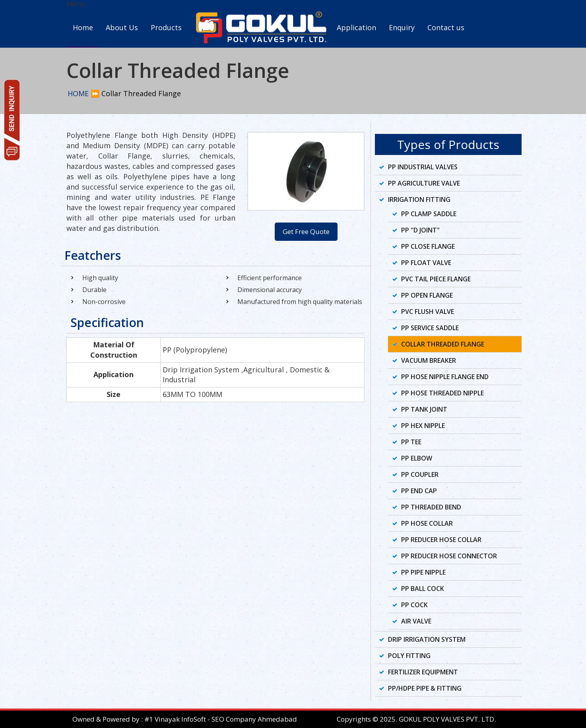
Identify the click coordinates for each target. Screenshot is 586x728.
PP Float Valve (426, 263)
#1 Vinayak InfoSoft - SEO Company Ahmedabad (221, 719)
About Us (122, 27)
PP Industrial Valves (423, 167)
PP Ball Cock (423, 589)
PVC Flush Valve (428, 312)
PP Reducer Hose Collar (441, 540)
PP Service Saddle (430, 328)
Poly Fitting (409, 656)
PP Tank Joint (424, 409)
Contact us (446, 27)
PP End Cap (419, 491)
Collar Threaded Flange (443, 344)
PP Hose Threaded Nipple (442, 393)
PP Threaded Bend (431, 507)
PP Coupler (420, 474)
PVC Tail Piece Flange (436, 279)
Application (356, 27)
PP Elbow (417, 458)
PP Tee (411, 442)
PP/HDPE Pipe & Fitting (425, 688)
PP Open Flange (427, 295)
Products (166, 27)
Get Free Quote (306, 231)
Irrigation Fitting (419, 199)
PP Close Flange (428, 246)
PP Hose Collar (427, 523)
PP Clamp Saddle (429, 214)
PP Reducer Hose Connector (449, 556)
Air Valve (416, 621)
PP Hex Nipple (423, 426)
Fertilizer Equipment (423, 672)
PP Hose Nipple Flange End (445, 377)
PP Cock (414, 605)
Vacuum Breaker (429, 360)
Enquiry (402, 27)
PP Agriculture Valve (424, 183)
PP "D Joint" (420, 230)
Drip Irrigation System (427, 639)
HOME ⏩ (83, 93)
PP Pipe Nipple (423, 572)
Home (83, 27)
